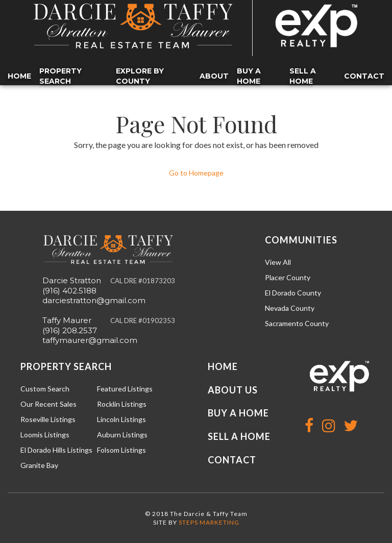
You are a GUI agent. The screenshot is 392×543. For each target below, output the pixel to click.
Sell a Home (303, 76)
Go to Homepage (196, 173)
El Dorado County (293, 293)
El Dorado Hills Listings (56, 450)
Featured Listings (125, 389)
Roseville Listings (48, 419)
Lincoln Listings (121, 419)
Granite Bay (39, 465)
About (214, 76)
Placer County (288, 277)
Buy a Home (249, 76)
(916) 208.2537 (70, 330)
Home (19, 76)
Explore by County (140, 76)
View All (278, 262)
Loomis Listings (45, 435)
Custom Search (45, 389)
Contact (364, 76)
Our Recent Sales (48, 404)
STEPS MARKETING (209, 522)
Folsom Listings (121, 450)
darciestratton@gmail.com (94, 300)
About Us (233, 390)
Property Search (60, 76)
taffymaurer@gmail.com (90, 340)
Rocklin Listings (122, 404)
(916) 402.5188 (69, 291)
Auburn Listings (122, 435)
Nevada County (290, 308)
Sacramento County (297, 323)
